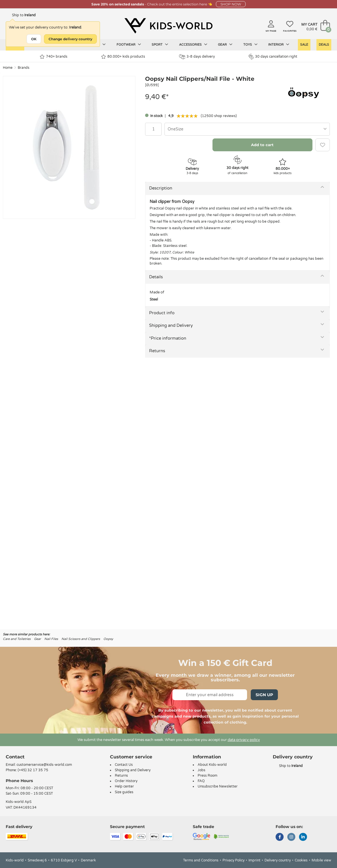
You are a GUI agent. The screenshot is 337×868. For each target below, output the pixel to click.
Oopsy (108, 639)
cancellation (258, 259)
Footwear (129, 45)
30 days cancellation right (273, 57)
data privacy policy (244, 740)
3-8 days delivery (197, 57)
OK (34, 39)
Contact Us (124, 765)
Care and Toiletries (17, 639)
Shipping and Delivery (171, 325)
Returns (157, 351)
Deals (324, 45)
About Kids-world (212, 765)
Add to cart (262, 145)
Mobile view (321, 860)
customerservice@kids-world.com (44, 765)
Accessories (193, 45)
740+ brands (54, 57)
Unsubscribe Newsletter (218, 786)
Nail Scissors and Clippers (81, 639)
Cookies (301, 860)
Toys (250, 45)
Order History (126, 781)
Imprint (254, 860)
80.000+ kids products (123, 57)
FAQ (201, 781)
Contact (15, 757)
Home (8, 68)
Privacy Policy (233, 860)
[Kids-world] (168, 26)
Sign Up (264, 695)
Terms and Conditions (201, 860)
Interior (279, 45)
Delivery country (278, 860)
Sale (304, 45)
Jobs (201, 770)
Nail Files (51, 639)
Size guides (124, 792)
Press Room (207, 776)
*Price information (168, 338)
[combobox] (247, 129)
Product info (162, 313)
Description (161, 188)
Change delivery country (70, 39)
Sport (160, 45)
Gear (225, 45)
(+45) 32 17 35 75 (33, 770)
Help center (124, 786)
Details (156, 277)
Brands (24, 68)
